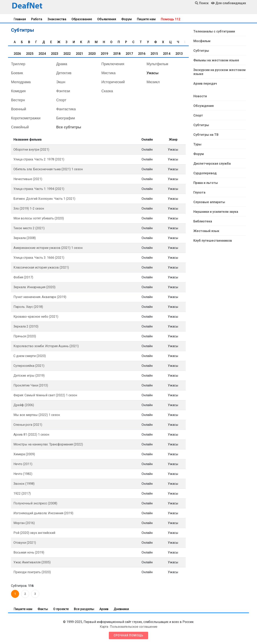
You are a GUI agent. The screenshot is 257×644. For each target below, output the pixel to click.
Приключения (113, 64)
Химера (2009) (24, 454)
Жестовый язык (206, 231)
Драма (62, 64)
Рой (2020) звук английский (34, 533)
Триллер (18, 64)
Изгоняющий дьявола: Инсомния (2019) (43, 513)
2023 (55, 54)
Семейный (20, 127)
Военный (19, 109)
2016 (142, 54)
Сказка (107, 91)
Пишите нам (146, 19)
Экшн (61, 82)
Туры (197, 144)
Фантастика (66, 109)
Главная (20, 19)
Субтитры (201, 51)
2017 (129, 54)
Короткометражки (26, 118)
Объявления (107, 19)
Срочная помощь (128, 635)
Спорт (61, 100)
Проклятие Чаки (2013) (31, 385)
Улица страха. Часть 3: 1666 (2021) (39, 258)
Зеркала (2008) (25, 238)
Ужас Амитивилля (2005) (32, 562)
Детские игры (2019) (29, 376)
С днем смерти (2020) (30, 356)
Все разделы (84, 609)
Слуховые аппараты (209, 202)
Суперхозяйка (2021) (29, 366)
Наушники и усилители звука (216, 212)
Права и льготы (206, 183)
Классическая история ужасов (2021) (41, 267)
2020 (92, 54)
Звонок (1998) (24, 484)
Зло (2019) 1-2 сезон (29, 208)
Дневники (121, 609)
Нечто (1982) (23, 474)
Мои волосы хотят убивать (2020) (39, 218)
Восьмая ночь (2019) (29, 552)
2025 (30, 54)
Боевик (17, 73)
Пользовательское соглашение (134, 627)
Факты (43, 609)
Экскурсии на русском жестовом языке (219, 72)
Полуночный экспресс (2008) (35, 503)
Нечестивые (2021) (28, 179)
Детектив (64, 73)
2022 (67, 54)
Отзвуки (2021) (25, 543)
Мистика (109, 73)
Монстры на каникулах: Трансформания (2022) (48, 444)
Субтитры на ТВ (206, 135)
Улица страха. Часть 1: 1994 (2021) (39, 189)
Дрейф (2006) (24, 405)
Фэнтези (63, 91)
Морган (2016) (24, 523)
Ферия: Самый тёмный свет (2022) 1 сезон (45, 395)
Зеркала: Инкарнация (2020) (34, 287)
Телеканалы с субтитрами (214, 31)
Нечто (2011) (23, 464)
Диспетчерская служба (212, 164)
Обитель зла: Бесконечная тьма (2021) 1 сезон (48, 169)
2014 (167, 54)
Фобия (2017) (23, 277)
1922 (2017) (22, 493)
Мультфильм (157, 64)
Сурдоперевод (205, 173)
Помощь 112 (171, 19)
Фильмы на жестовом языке (216, 60)
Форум (126, 19)
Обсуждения (203, 106)
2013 (179, 54)
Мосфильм (202, 41)
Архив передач (205, 84)
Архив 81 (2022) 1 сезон (31, 435)
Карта (104, 627)
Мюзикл (153, 82)
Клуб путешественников (213, 241)
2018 (117, 54)
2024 (42, 54)
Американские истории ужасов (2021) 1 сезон (48, 248)
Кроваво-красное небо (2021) (36, 317)
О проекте (61, 609)
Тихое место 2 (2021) (29, 228)
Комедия (18, 91)
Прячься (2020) (25, 336)
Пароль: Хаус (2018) (28, 307)
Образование (82, 19)
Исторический (113, 82)
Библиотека (203, 221)
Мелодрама (21, 82)
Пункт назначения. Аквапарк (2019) (40, 297)
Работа (37, 19)
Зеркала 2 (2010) (26, 326)
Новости (200, 96)
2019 (104, 54)
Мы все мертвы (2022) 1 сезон (37, 415)
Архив (104, 609)
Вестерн (18, 100)
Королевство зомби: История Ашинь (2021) (46, 346)
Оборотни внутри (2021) (31, 150)
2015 (154, 54)
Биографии (66, 118)
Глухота (199, 192)
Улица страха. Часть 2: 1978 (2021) (39, 159)
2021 (80, 54)
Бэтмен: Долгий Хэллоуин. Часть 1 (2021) (44, 199)
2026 (17, 54)
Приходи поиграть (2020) (32, 572)
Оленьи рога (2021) (28, 425)
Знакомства (57, 19)
